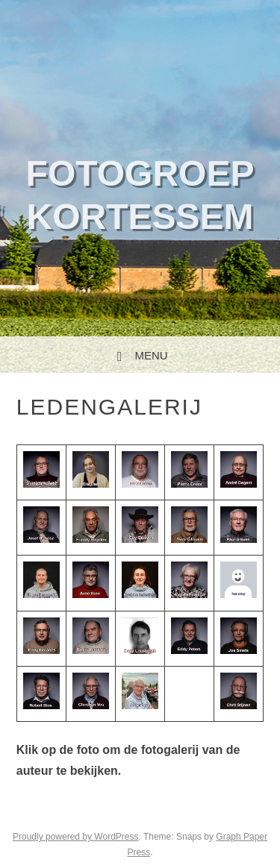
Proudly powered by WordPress (76, 837)
